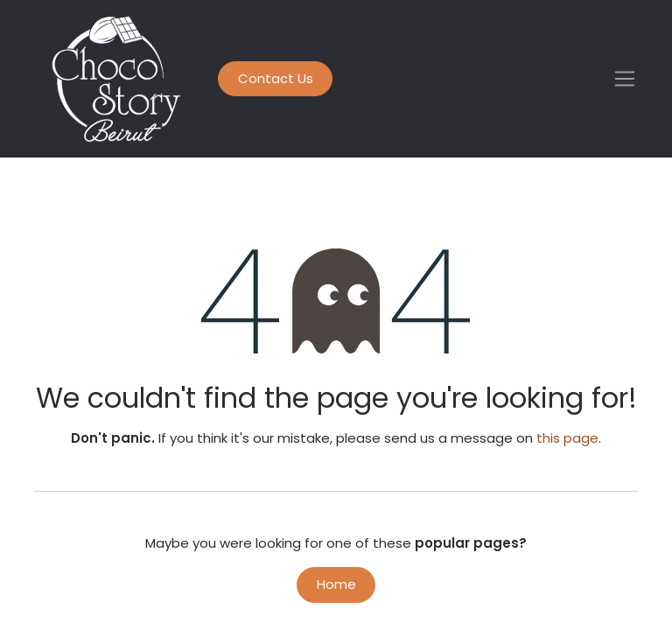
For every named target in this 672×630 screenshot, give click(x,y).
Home (336, 584)
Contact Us (276, 78)
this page (567, 438)
